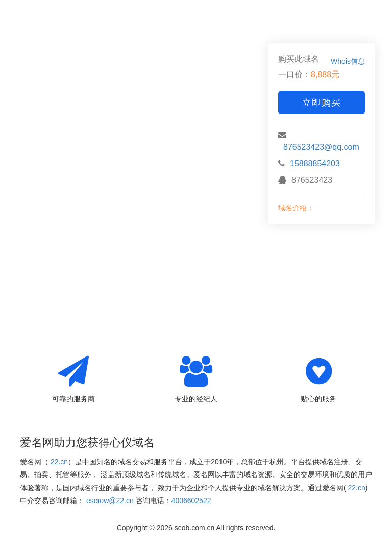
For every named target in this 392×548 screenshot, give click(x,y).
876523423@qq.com (321, 147)
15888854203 (315, 164)
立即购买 (322, 103)
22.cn (59, 462)
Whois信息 (348, 61)
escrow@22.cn (110, 501)
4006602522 (191, 501)
